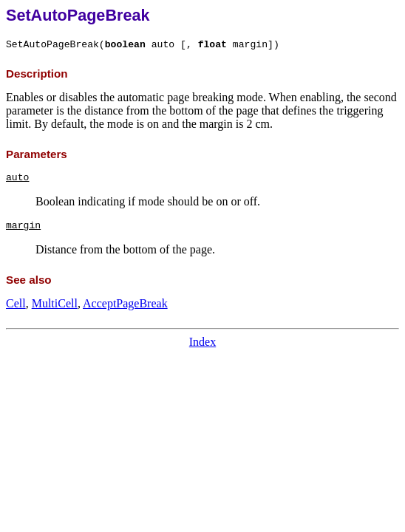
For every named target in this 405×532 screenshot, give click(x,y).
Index (202, 342)
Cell (16, 303)
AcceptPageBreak (125, 303)
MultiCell (55, 303)
